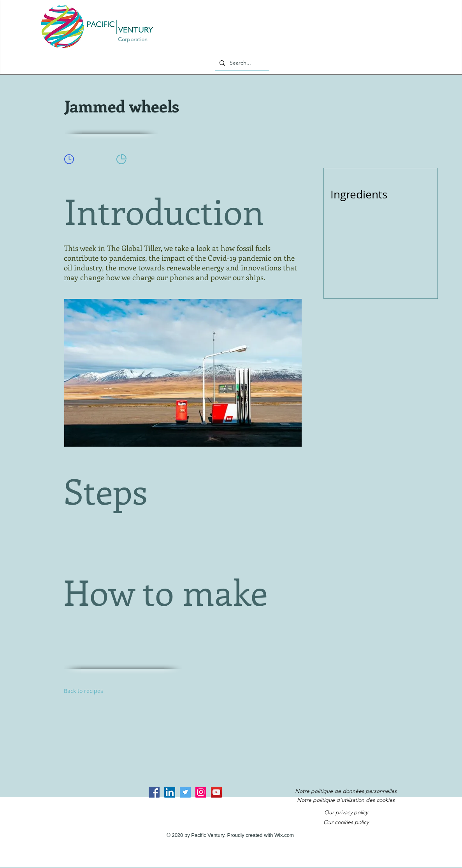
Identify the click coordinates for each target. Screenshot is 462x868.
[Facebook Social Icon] (154, 792)
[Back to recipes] (91, 691)
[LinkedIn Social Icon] (170, 792)
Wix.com (284, 835)
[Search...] (241, 63)
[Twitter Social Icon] (185, 792)
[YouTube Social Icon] (216, 792)
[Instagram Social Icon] (201, 792)
